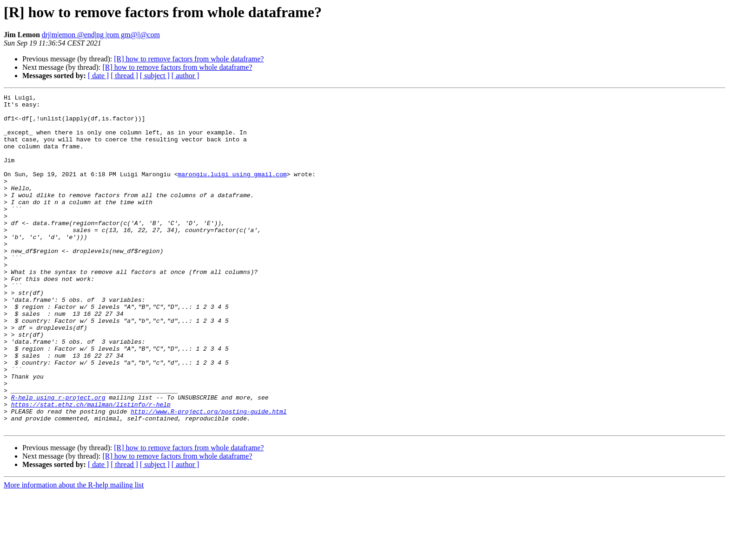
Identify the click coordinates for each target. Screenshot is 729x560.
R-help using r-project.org (58, 459)
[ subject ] (155, 76)
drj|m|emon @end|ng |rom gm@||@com (101, 35)
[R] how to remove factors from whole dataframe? (189, 59)
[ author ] (186, 76)
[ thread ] (124, 76)
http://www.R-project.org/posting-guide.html (209, 475)
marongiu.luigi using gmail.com (232, 191)
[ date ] (98, 76)
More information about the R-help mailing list (74, 552)
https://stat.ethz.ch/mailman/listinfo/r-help (91, 467)
